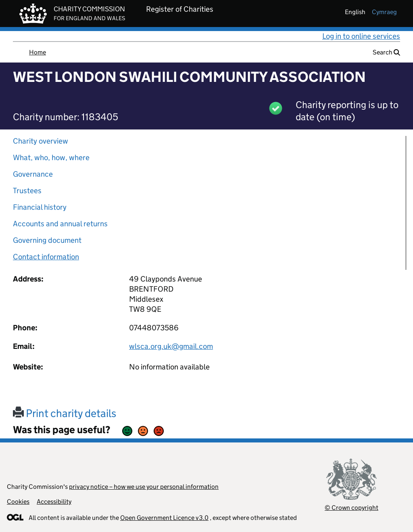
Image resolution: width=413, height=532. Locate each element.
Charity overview (41, 141)
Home (38, 52)
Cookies (18, 502)
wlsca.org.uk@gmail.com (171, 346)
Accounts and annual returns (60, 224)
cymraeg (384, 12)
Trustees (27, 191)
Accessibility (54, 502)
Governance (33, 174)
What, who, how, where (51, 158)
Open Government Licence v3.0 (164, 518)
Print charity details (65, 413)
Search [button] (386, 52)
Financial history (40, 207)
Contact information (46, 257)
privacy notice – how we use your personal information (144, 487)
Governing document (47, 240)
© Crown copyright (351, 508)
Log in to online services (361, 36)
